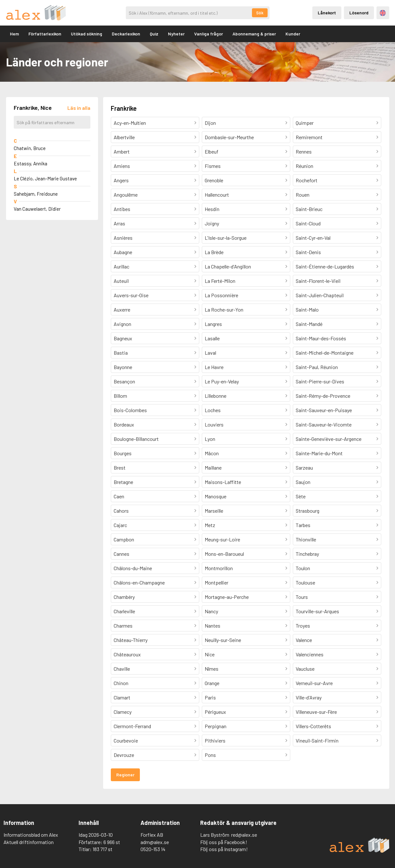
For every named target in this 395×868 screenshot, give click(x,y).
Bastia (121, 353)
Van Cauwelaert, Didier (37, 209)
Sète (301, 496)
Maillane (213, 468)
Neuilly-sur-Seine (223, 640)
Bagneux (123, 338)
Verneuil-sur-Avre (314, 683)
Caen (119, 496)
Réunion (304, 166)
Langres (213, 324)
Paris (210, 697)
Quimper (305, 123)
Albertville (124, 137)
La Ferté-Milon (220, 281)
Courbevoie (126, 740)
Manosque (216, 496)
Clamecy (123, 712)
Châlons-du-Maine (133, 568)
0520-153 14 (153, 849)
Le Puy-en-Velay (222, 381)
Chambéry (124, 597)
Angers (121, 180)
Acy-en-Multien (130, 123)
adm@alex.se (155, 842)
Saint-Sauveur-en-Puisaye (324, 410)
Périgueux (215, 712)
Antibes (122, 209)
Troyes (303, 626)
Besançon (124, 381)
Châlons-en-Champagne (139, 582)
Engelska (383, 13)
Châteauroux (127, 654)
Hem (14, 34)
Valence (304, 640)
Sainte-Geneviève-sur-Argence (329, 439)
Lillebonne (216, 396)
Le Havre (214, 367)
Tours (302, 597)
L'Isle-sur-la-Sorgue (226, 238)
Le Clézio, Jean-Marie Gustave (45, 178)
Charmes (123, 626)
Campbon (124, 539)
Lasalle (212, 338)
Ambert (122, 151)
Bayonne (123, 367)
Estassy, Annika (30, 163)
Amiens (122, 166)
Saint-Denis (308, 252)
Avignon (122, 324)
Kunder (293, 34)
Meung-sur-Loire (222, 539)
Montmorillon (219, 568)
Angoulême (126, 195)
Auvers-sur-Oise (131, 295)
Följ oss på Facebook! (224, 842)
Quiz (154, 34)
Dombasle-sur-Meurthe (229, 137)
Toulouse (305, 582)
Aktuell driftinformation (29, 842)
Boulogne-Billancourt (136, 439)
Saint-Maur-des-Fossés (321, 338)
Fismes (213, 166)
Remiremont (309, 137)
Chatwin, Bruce (30, 148)
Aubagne (123, 252)
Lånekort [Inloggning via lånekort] (327, 13)
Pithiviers (215, 740)
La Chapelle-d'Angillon (228, 266)
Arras (119, 223)
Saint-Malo (307, 309)
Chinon (121, 683)
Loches (213, 410)
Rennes (304, 151)
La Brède (214, 252)
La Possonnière (221, 295)
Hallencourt (217, 195)
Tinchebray (307, 554)
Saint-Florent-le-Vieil (318, 281)
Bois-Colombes (130, 410)
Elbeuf (212, 151)
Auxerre (122, 309)
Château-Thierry (131, 640)
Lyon (210, 439)
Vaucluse (305, 669)
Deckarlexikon (126, 34)
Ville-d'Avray (309, 697)
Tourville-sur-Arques (317, 611)
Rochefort (307, 180)
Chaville (122, 669)
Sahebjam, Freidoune (36, 194)
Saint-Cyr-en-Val (313, 238)
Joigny (212, 223)
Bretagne (123, 482)
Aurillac (122, 266)
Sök (260, 13)
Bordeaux (124, 424)
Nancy (211, 611)
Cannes (122, 554)
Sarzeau (304, 468)
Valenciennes (310, 654)
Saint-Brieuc (309, 209)
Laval (210, 353)
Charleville (124, 611)
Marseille (214, 511)
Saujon (303, 482)
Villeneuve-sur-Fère (316, 712)
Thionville (306, 539)
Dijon (210, 123)
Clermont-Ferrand (132, 726)
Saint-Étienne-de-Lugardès (325, 266)
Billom (120, 396)
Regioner (125, 775)
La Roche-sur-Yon (224, 309)
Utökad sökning (87, 34)
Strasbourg (308, 511)
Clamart (122, 697)
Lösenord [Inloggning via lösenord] (359, 13)
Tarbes (303, 525)
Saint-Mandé (309, 324)
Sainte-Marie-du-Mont (319, 453)
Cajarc (120, 525)
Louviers (214, 424)
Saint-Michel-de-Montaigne (325, 353)
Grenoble (214, 180)
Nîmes (212, 669)
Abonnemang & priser (254, 34)
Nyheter (176, 34)
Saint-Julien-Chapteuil (320, 295)
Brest (120, 468)
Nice (210, 654)
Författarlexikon (45, 34)
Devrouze (124, 755)
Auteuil (121, 281)
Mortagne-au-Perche (227, 597)
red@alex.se (244, 835)
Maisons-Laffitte (223, 482)
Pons (210, 755)
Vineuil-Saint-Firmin (317, 740)
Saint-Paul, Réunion (317, 367)
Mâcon (212, 453)
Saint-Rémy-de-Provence (323, 396)
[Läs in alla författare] (79, 108)
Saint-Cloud (308, 223)
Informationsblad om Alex (31, 835)
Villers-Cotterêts (313, 726)
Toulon (303, 568)
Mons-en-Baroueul (224, 554)
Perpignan (216, 726)
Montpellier (216, 582)
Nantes (213, 626)
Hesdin (212, 209)
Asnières (123, 238)
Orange (212, 683)
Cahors (121, 511)
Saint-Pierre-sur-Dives (320, 381)
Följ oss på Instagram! (224, 849)
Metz (210, 525)
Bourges (123, 453)
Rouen (303, 195)
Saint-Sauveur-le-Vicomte (324, 424)
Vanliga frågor (209, 34)
